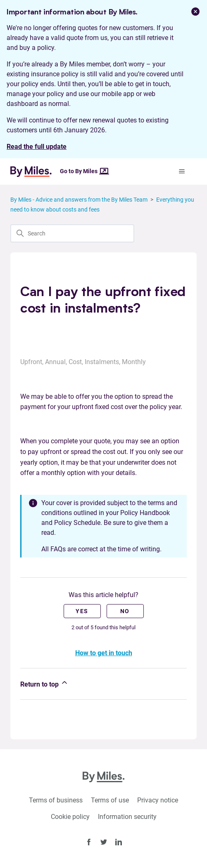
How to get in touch (104, 653)
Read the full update (37, 147)
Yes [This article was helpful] (82, 611)
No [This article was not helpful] (125, 611)
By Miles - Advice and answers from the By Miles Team (79, 200)
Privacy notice (158, 800)
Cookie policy (70, 817)
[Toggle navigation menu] (182, 172)
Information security (127, 817)
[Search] (72, 233)
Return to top (44, 683)
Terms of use (110, 800)
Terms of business (56, 800)
